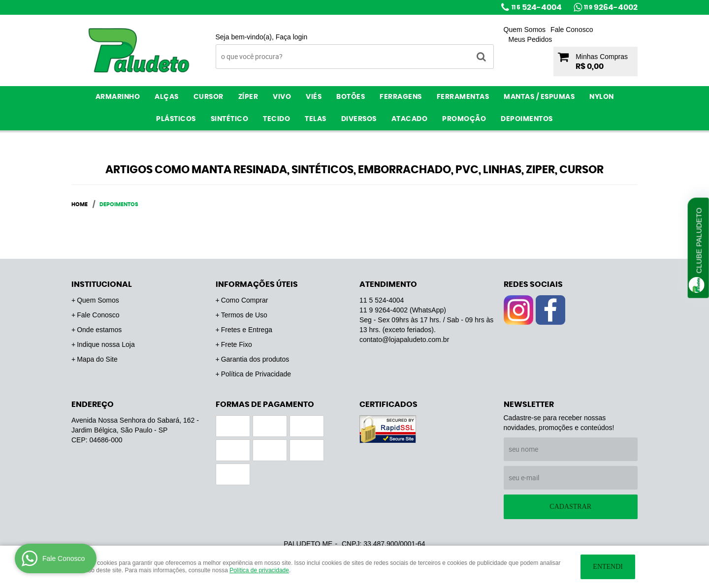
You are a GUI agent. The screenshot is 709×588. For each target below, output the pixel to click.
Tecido (276, 119)
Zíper (248, 97)
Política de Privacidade (256, 374)
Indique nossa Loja (106, 344)
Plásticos (176, 119)
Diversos (359, 119)
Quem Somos (525, 30)
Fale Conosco (572, 30)
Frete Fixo (237, 344)
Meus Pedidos (531, 39)
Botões (351, 97)
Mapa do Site (97, 359)
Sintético (230, 119)
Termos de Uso (244, 315)
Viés (314, 97)
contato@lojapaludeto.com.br (404, 340)
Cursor (209, 97)
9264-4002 (611, 7)
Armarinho (118, 97)
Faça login (292, 37)
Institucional (102, 284)
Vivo (282, 97)
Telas (316, 119)
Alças (167, 97)
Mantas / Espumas (539, 97)
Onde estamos (99, 330)
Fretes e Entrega (247, 330)
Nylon (602, 97)
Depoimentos (527, 119)
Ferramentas (463, 97)
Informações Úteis (257, 284)
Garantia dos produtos (255, 359)
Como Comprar (245, 300)
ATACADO (410, 119)
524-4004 (537, 7)
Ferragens (401, 97)
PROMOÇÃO (464, 119)
